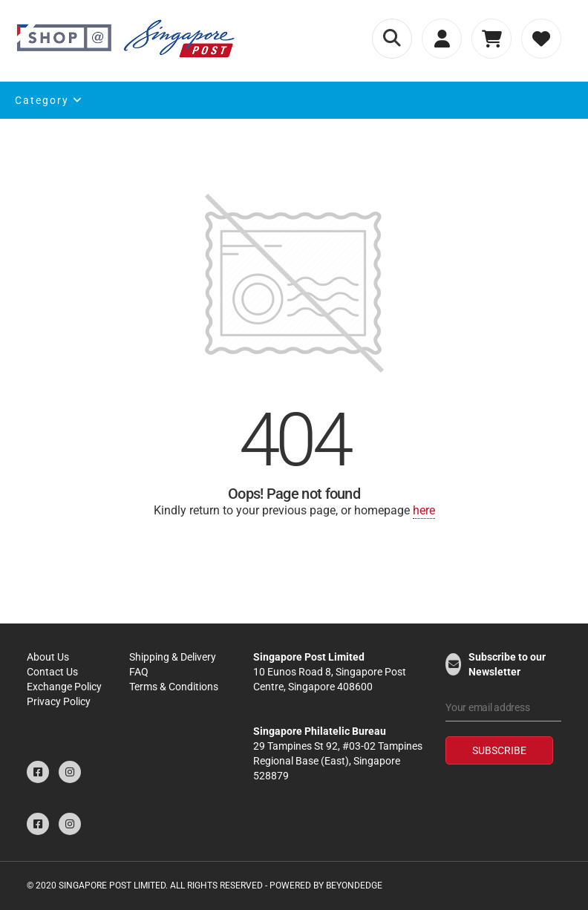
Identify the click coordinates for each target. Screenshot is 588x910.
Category (49, 100)
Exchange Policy (64, 687)
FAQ (139, 672)
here (424, 510)
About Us (48, 657)
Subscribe (499, 750)
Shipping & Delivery (173, 657)
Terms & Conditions (174, 687)
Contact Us (52, 672)
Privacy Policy (59, 701)
